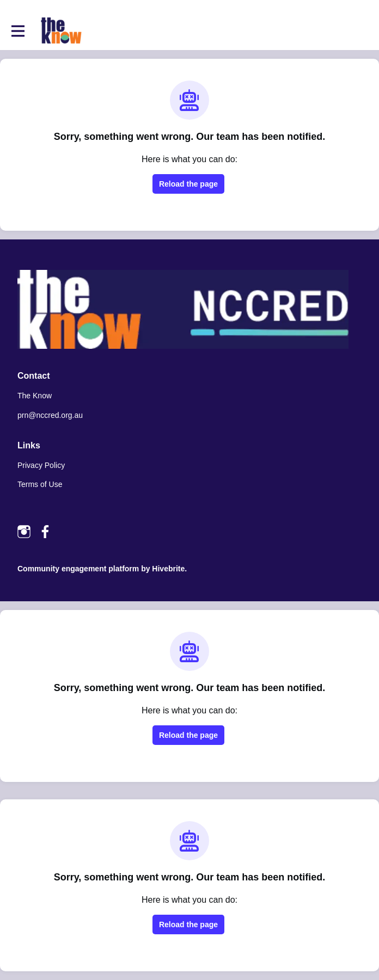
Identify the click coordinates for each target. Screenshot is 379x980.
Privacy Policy (41, 465)
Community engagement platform (78, 569)
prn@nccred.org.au (50, 415)
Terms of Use (40, 484)
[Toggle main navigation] (17, 31)
